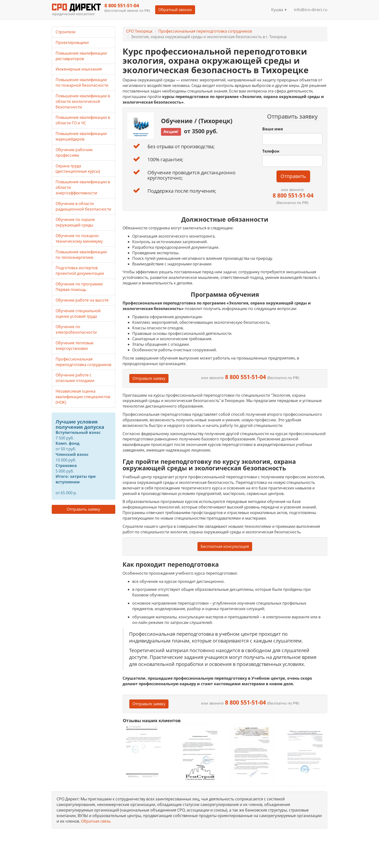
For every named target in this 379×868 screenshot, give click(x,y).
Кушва (279, 10)
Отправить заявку (83, 509)
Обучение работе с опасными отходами (75, 378)
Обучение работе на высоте (82, 300)
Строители (66, 32)
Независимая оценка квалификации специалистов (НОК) (83, 397)
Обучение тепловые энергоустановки (75, 346)
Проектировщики (72, 42)
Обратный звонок (175, 10)
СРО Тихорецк (139, 31)
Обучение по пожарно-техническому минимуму (79, 238)
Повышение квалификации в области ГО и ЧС (83, 120)
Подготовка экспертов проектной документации (80, 271)
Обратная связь (96, 821)
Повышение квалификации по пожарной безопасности (82, 82)
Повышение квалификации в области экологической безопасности (83, 101)
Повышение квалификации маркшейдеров (81, 136)
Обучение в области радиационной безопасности (83, 206)
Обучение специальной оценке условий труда (78, 314)
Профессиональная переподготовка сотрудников (205, 31)
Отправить (293, 176)
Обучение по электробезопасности (76, 329)
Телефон (271, 151)
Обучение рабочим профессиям (74, 152)
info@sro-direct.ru (311, 10)
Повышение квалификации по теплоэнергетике (81, 255)
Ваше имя (273, 129)
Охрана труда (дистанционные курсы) (78, 169)
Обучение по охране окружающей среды (75, 222)
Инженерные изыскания (79, 69)
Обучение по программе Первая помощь (79, 287)
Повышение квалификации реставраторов (81, 56)
